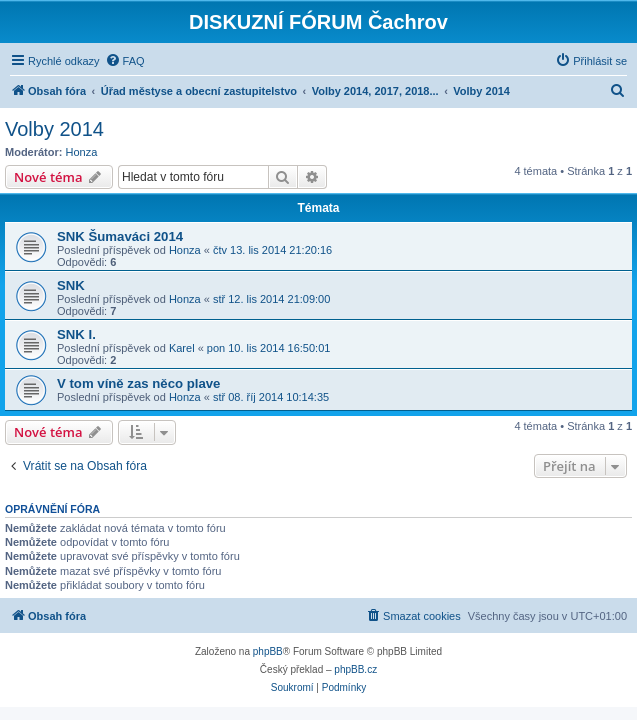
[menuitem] (125, 61)
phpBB (268, 651)
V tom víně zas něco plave (138, 383)
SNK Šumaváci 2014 (120, 236)
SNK (71, 285)
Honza (82, 152)
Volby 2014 (54, 129)
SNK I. (76, 334)
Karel (182, 348)
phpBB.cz (355, 669)
